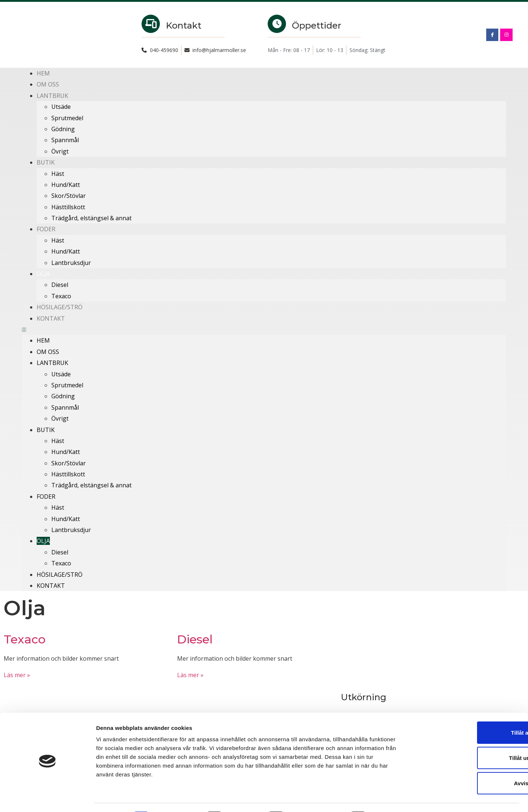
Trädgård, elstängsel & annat (91, 218)
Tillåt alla (467, 711)
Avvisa (467, 763)
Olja (43, 274)
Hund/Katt (66, 185)
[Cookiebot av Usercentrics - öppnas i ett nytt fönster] (47, 798)
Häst (58, 174)
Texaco (61, 296)
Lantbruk (52, 96)
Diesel (60, 285)
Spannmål (65, 140)
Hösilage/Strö (60, 307)
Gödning (63, 129)
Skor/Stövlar (69, 196)
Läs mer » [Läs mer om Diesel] (190, 675)
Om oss (48, 84)
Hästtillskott (68, 207)
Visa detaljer (398, 798)
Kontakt (51, 318)
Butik (46, 162)
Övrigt (60, 151)
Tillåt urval (467, 737)
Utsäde (61, 107)
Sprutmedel (67, 118)
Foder (46, 229)
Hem (43, 73)
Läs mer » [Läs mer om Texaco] (17, 675)
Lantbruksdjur (71, 263)
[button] (264, 329)
